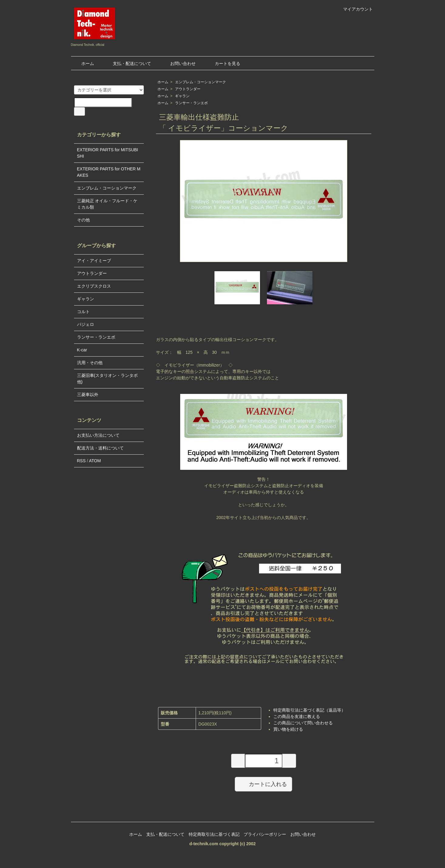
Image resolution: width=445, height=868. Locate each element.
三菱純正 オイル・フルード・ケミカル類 (107, 204)
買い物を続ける (288, 729)
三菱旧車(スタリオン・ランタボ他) (108, 379)
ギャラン (182, 96)
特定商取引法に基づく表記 (214, 834)
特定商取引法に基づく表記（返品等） (309, 710)
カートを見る (223, 63)
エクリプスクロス (94, 286)
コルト (83, 312)
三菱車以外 (88, 395)
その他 (83, 220)
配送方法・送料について (100, 448)
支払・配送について (128, 63)
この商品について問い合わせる (303, 723)
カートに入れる (263, 784)
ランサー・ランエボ (191, 103)
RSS (81, 461)
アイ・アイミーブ (94, 261)
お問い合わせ (179, 63)
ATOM (95, 461)
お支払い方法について (98, 435)
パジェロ (86, 324)
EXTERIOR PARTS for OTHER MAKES (109, 172)
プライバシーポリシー (265, 834)
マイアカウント (355, 9)
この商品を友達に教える (297, 716)
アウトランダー (188, 89)
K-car (82, 350)
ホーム (83, 63)
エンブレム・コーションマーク (201, 82)
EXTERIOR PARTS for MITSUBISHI (108, 153)
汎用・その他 (90, 363)
